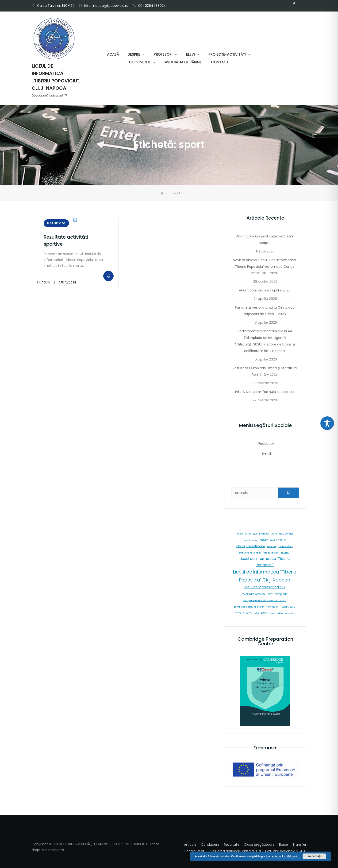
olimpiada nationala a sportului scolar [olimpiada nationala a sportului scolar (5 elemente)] (265, 600)
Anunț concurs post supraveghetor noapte (265, 240)
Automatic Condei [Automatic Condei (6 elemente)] (282, 534)
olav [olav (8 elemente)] (270, 594)
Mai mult (292, 856)
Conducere (210, 845)
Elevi (190, 54)
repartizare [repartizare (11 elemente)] (288, 607)
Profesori (163, 54)
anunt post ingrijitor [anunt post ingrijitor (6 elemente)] (257, 534)
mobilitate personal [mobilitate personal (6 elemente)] (254, 594)
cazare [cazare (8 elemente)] (264, 540)
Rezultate (56, 223)
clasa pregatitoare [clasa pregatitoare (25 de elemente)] (251, 546)
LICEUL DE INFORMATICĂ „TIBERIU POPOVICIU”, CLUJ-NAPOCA (56, 77)
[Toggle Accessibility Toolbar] (327, 423)
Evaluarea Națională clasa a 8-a (235, 851)
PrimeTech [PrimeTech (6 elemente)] (272, 607)
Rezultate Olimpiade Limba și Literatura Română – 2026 (265, 371)
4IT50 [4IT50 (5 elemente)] (240, 534)
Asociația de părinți (184, 62)
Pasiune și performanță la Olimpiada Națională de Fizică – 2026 (265, 311)
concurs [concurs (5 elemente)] (272, 546)
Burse (284, 845)
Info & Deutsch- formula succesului (265, 392)
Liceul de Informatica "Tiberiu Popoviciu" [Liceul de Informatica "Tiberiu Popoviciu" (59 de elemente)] (265, 562)
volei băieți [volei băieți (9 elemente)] (261, 613)
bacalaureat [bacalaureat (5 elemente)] (251, 540)
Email (301, 4)
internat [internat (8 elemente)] (285, 553)
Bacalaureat (194, 851)
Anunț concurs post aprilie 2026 (265, 290)
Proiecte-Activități (227, 54)
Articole (190, 845)
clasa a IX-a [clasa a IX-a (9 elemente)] (278, 540)
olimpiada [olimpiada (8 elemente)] (281, 594)
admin (43, 282)
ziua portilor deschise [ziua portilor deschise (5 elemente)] (282, 613)
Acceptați (314, 856)
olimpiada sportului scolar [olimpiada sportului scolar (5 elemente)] (249, 607)
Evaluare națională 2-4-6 (286, 851)
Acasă (113, 54)
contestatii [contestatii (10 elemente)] (286, 546)
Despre (134, 54)
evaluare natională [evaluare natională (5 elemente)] (250, 553)
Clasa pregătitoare (259, 845)
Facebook (294, 4)
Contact (220, 62)
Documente (140, 62)
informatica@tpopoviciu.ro (106, 6)
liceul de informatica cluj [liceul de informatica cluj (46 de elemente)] (265, 587)
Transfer (299, 845)
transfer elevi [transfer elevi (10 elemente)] (244, 613)
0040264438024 (152, 6)
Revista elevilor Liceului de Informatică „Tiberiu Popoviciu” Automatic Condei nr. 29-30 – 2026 (265, 267)
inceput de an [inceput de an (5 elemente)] (271, 553)
